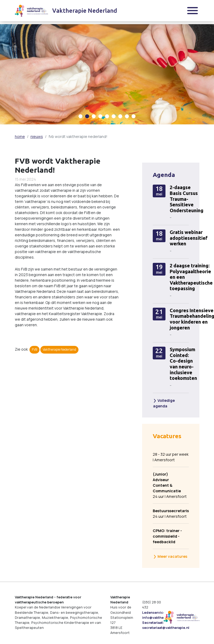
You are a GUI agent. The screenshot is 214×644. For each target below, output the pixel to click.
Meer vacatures (170, 556)
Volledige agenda (164, 403)
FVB (34, 349)
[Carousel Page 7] (120, 116)
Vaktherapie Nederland (59, 349)
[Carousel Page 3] (94, 116)
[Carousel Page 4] (100, 116)
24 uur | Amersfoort (170, 485)
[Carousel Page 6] (114, 116)
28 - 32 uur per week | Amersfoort (171, 457)
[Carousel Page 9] (134, 116)
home (20, 136)
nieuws (37, 136)
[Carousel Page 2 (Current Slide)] (87, 116)
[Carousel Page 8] (127, 116)
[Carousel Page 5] (107, 116)
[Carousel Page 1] (80, 116)
